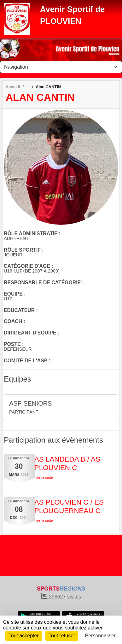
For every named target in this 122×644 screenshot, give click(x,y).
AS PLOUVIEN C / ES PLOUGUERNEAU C (69, 506)
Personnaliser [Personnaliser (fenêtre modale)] (101, 636)
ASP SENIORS (30, 403)
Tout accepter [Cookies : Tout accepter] (24, 636)
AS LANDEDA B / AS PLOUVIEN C (67, 463)
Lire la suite (44, 477)
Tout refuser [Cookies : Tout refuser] (62, 636)
